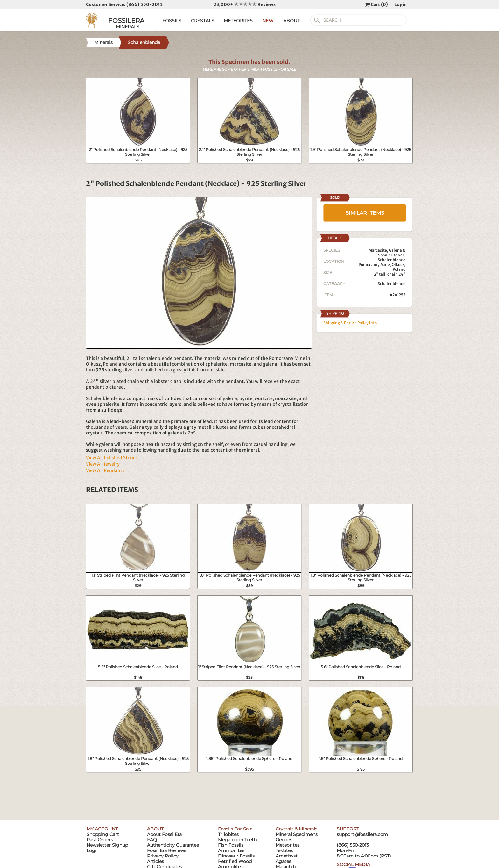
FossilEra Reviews (167, 850)
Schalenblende (392, 284)
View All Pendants (105, 470)
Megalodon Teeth (237, 840)
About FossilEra (164, 834)
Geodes (284, 840)
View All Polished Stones (112, 458)
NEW (268, 21)
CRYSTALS (203, 21)
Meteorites (288, 845)
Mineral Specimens (297, 834)
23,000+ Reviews (245, 4)
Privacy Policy (163, 856)
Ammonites (231, 850)
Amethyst (287, 856)
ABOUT (292, 21)
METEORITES (238, 21)
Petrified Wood (235, 861)
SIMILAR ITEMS (365, 213)
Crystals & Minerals (296, 829)
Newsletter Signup (107, 845)
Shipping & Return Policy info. (351, 323)
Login (401, 4)
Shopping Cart (103, 834)
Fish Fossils (231, 845)
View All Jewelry (103, 464)
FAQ (152, 840)
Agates (283, 861)
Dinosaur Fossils (236, 856)
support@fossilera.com (362, 834)
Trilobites (228, 834)
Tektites (284, 850)
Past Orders (100, 840)
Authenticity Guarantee (173, 845)
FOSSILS (172, 21)
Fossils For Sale (235, 829)
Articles (155, 861)
